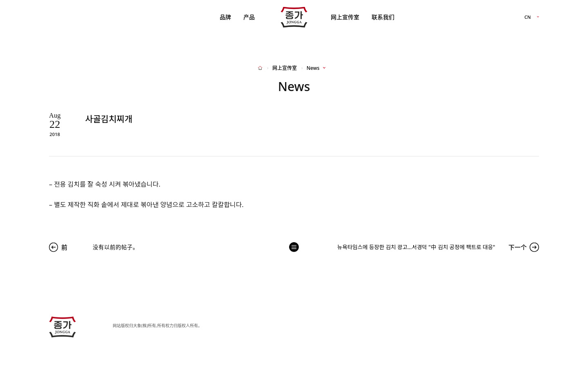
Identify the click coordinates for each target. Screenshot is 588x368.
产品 (249, 17)
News (313, 68)
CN (528, 17)
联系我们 (383, 17)
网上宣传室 (345, 17)
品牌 (225, 17)
